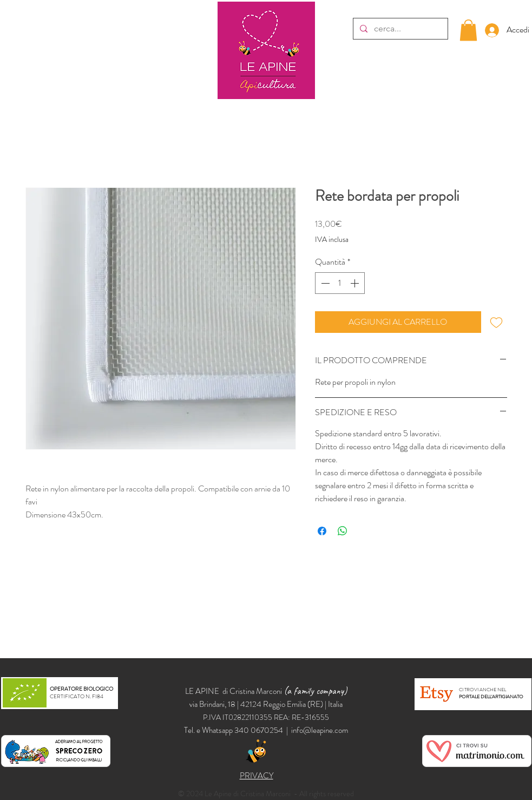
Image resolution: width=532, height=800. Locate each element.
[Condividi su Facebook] (322, 531)
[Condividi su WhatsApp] (343, 531)
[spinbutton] (340, 283)
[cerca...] (399, 29)
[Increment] (356, 283)
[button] (468, 30)
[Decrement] (324, 283)
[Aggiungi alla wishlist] (496, 322)
